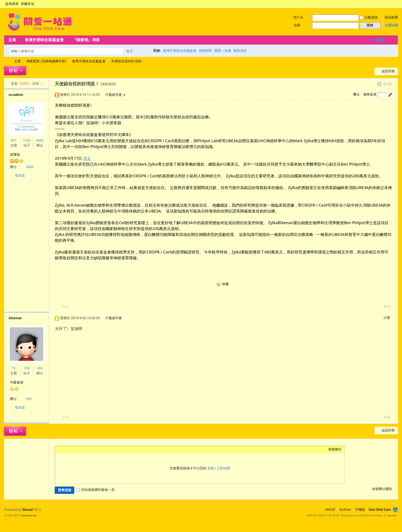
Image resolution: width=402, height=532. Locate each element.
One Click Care (380, 510)
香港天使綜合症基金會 (44, 40)
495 (40, 368)
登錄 (211, 468)
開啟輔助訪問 (390, 4)
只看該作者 (113, 95)
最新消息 (240, 51)
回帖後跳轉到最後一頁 (95, 490)
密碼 (297, 25)
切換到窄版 (395, 4)
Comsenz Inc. (29, 515)
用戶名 (298, 18)
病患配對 (205, 51)
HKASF (330, 510)
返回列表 (388, 71)
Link (79, 449)
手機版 (360, 510)
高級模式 (335, 449)
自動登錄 (369, 18)
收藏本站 (27, 4)
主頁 (12, 40)
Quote (86, 449)
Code (93, 449)
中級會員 (16, 383)
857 (13, 141)
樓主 (356, 95)
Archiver (345, 510)
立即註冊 (391, 25)
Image (72, 449)
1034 (27, 141)
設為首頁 (12, 4)
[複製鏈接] (108, 84)
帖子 (129, 51)
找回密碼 (391, 18)
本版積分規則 (382, 489)
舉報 (387, 307)
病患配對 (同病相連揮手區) (46, 61)
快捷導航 (378, 40)
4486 (40, 141)
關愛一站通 (223, 51)
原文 (87, 158)
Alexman (15, 318)
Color (65, 449)
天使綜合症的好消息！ (128, 61)
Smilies (100, 449)
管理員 (15, 155)
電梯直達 (370, 95)
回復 (65, 307)
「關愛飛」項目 (86, 40)
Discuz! (28, 510)
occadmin (16, 95)
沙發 (387, 318)
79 (14, 368)
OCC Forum (6, 61)
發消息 (20, 176)
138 (27, 368)
